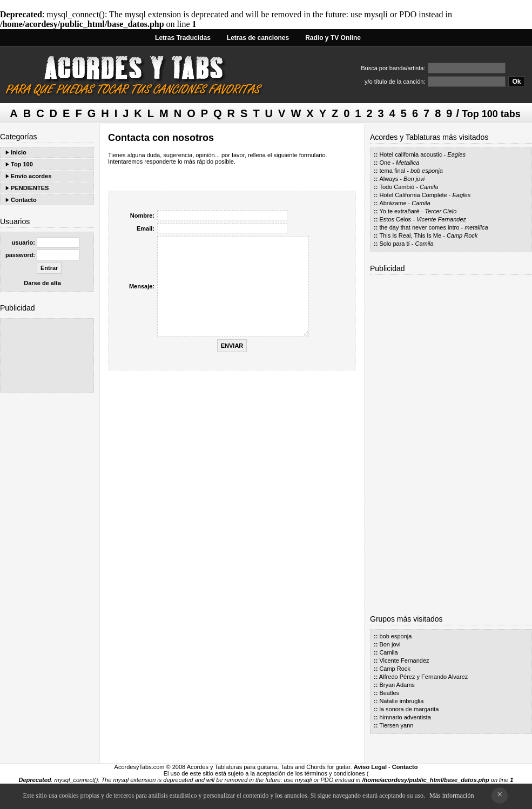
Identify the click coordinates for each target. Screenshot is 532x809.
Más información (452, 795)
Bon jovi (414, 179)
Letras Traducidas (183, 38)
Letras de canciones (258, 38)
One (385, 163)
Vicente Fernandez (441, 219)
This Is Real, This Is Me (410, 235)
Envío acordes (31, 176)
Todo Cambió (397, 187)
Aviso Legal (370, 767)
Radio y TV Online (333, 38)
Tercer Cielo (440, 211)
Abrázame (393, 203)
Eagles (456, 154)
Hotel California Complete (413, 195)
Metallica (408, 163)
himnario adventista (405, 717)
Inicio (19, 152)
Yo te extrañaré (399, 211)
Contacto (24, 200)
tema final (392, 171)
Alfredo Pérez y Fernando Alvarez (423, 677)
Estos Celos (395, 219)
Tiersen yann (396, 725)
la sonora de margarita (409, 709)
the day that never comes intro (419, 227)
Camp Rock (462, 235)
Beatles (389, 693)
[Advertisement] (47, 356)
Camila (429, 187)
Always (389, 179)
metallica (476, 227)
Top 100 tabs (491, 114)
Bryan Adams (397, 685)
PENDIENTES (30, 188)
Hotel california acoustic (410, 154)
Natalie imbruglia (401, 701)
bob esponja (427, 171)
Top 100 (22, 164)
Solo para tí (394, 244)
